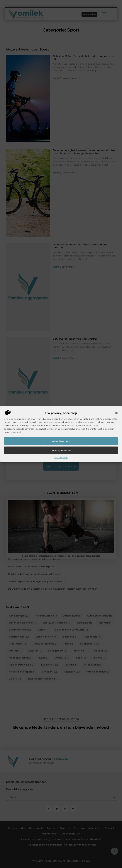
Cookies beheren (61, 450)
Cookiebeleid (61, 457)
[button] (116, 413)
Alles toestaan (61, 441)
